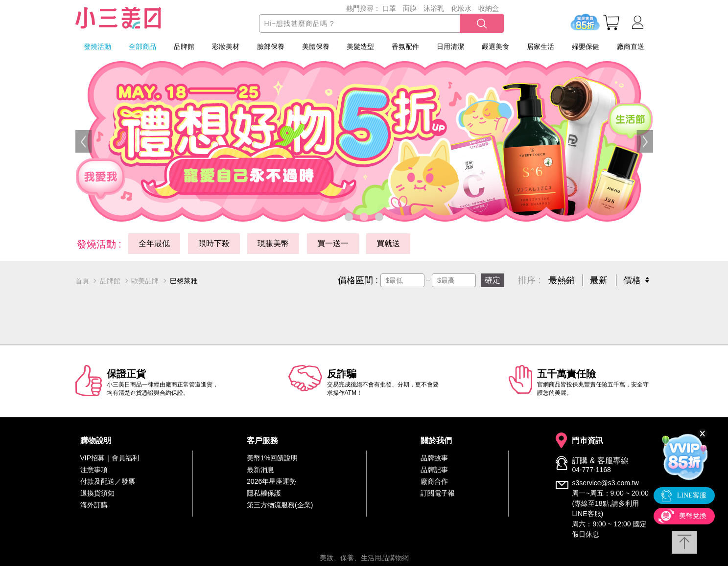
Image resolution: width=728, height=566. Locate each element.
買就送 (388, 243)
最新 (599, 280)
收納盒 (489, 8)
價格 (632, 280)
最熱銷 (562, 280)
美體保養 (316, 46)
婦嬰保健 (586, 46)
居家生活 (540, 46)
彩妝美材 (226, 46)
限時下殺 (214, 243)
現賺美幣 (273, 243)
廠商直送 (631, 46)
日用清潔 (450, 46)
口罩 (389, 8)
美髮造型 (360, 46)
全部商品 (142, 46)
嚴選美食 (495, 46)
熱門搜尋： (363, 8)
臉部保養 (271, 46)
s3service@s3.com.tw (605, 483)
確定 (493, 280)
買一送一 (333, 243)
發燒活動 (97, 46)
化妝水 (461, 8)
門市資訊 (587, 441)
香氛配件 (405, 46)
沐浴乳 (434, 8)
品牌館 (184, 46)
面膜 (410, 8)
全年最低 (154, 243)
